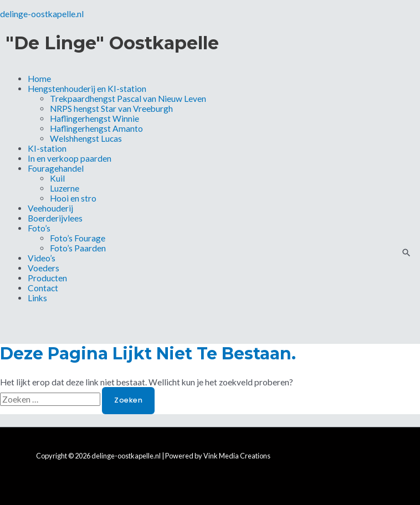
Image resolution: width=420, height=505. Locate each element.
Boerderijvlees (55, 218)
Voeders (43, 268)
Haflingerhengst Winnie (94, 118)
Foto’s (39, 228)
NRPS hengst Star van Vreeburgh (111, 109)
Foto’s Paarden (78, 248)
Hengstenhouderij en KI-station (87, 89)
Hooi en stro (73, 198)
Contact (43, 288)
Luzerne (65, 188)
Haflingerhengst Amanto (96, 128)
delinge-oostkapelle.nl (42, 14)
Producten (47, 278)
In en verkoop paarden (70, 158)
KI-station (47, 148)
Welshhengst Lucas (86, 138)
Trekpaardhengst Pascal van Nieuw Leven (128, 99)
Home (39, 79)
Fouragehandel (56, 168)
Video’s (42, 258)
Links (37, 298)
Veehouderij (50, 208)
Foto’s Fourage (78, 238)
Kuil (57, 178)
